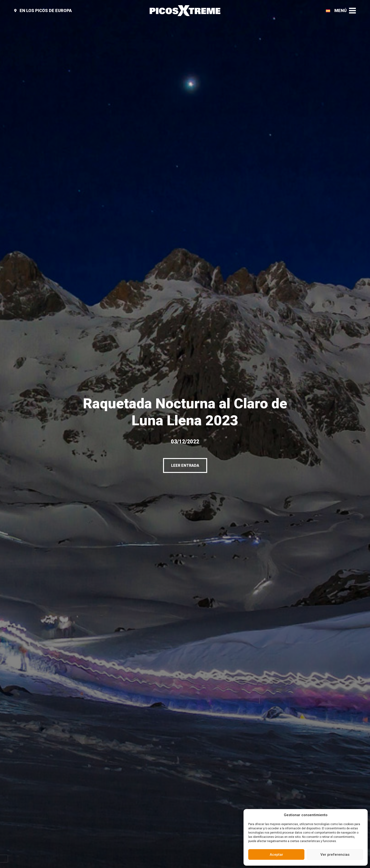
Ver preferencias (335, 855)
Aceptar (276, 855)
